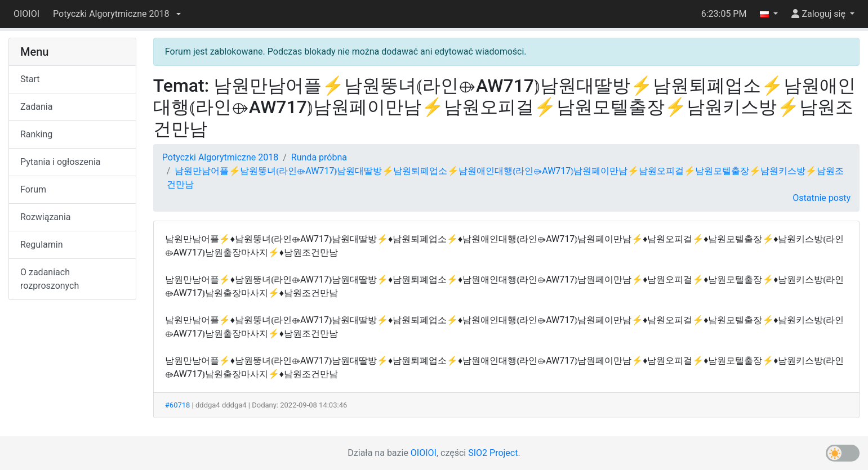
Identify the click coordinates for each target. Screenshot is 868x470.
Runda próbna (319, 157)
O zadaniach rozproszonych (50, 279)
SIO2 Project (493, 453)
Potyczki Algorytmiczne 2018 (220, 157)
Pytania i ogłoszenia (61, 162)
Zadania (36, 107)
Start (30, 79)
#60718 (178, 405)
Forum (33, 189)
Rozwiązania (45, 217)
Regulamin (42, 245)
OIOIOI (26, 14)
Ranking (36, 134)
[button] (117, 14)
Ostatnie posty (822, 198)
